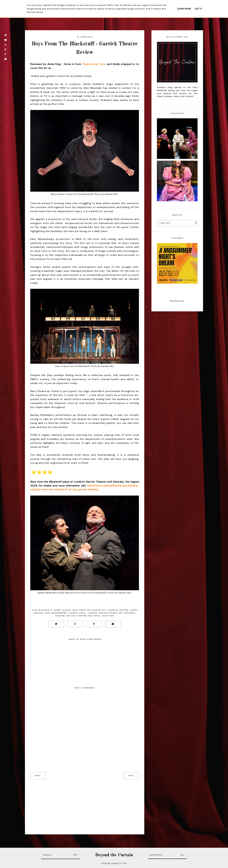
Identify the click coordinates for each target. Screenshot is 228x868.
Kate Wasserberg (56, 613)
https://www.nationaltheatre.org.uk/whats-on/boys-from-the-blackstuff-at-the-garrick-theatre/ (85, 488)
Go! (76, 855)
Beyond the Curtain (114, 855)
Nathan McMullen (111, 613)
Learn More (184, 9)
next (131, 776)
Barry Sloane (63, 610)
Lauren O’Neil (77, 613)
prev (38, 776)
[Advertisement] (85, 804)
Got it (198, 9)
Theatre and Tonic (94, 64)
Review (71, 616)
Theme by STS (119, 863)
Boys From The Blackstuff (89, 610)
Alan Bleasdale (42, 610)
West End (108, 616)
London (93, 613)
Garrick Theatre (118, 610)
